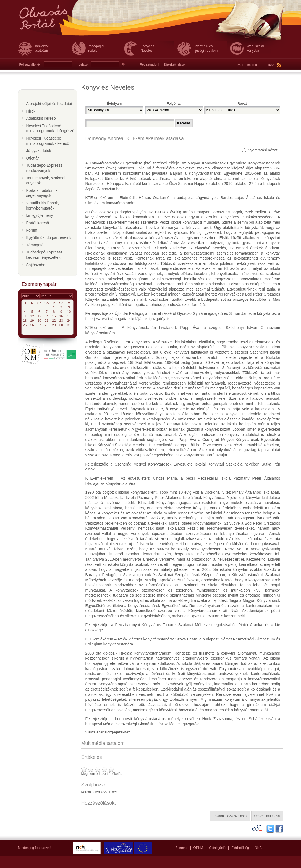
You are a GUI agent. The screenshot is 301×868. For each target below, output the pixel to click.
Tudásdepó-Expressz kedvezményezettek (45, 255)
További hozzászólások (230, 816)
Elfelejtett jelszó (174, 64)
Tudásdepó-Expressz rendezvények (45, 168)
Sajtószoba (36, 265)
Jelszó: (84, 64)
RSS (275, 65)
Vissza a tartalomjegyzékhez (108, 732)
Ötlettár (33, 158)
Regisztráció (148, 64)
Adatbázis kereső (41, 118)
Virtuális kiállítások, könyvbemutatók (43, 206)
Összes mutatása (267, 816)
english (252, 65)
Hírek (31, 111)
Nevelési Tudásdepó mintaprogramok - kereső (48, 141)
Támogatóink (37, 245)
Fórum (32, 230)
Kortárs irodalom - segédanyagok (42, 193)
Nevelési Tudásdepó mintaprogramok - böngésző (50, 128)
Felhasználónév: (30, 64)
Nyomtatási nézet (262, 150)
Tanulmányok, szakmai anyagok (46, 181)
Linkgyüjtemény (40, 215)
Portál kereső (38, 223)
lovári (239, 65)
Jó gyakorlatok (39, 151)
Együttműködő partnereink (49, 237)
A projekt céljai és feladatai (49, 104)
